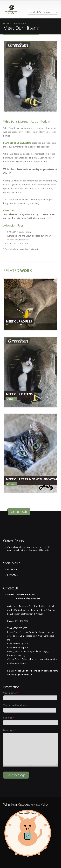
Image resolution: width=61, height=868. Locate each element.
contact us (28, 199)
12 (47, 111)
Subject (9, 718)
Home (6, 23)
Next (54, 75)
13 (51, 111)
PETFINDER (9, 210)
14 (55, 111)
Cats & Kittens (19, 23)
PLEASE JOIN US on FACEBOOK (19, 143)
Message (10, 730)
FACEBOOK (12, 569)
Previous (7, 75)
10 (40, 111)
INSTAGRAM (13, 575)
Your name (10, 693)
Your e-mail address (16, 705)
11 (44, 111)
